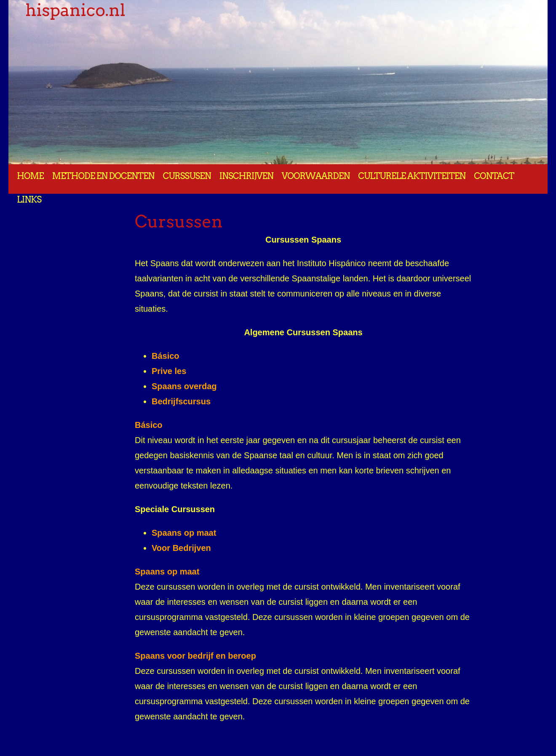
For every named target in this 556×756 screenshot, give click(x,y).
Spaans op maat (167, 572)
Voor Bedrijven (181, 548)
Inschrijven (246, 176)
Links (29, 200)
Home (30, 176)
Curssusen (187, 176)
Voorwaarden (316, 176)
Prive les (169, 371)
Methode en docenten (103, 176)
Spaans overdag (184, 386)
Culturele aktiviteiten (412, 176)
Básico (166, 356)
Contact (494, 176)
